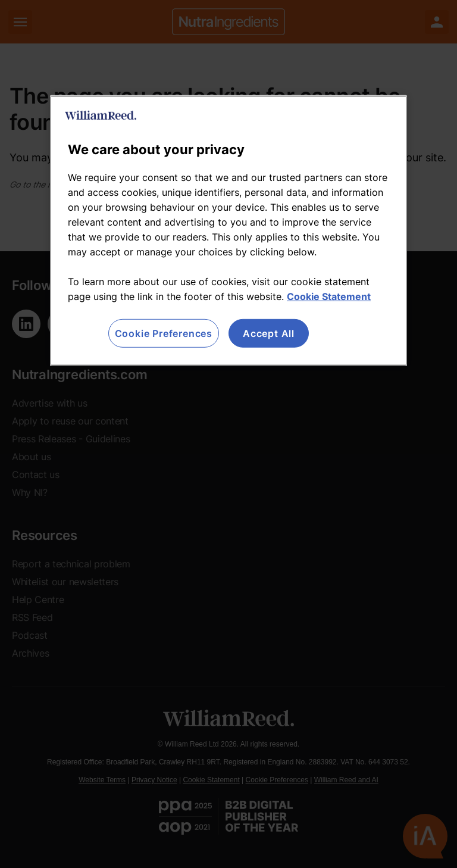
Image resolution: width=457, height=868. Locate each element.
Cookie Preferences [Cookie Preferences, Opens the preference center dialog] (164, 333)
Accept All (269, 333)
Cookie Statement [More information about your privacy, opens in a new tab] (329, 296)
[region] (228, 230)
